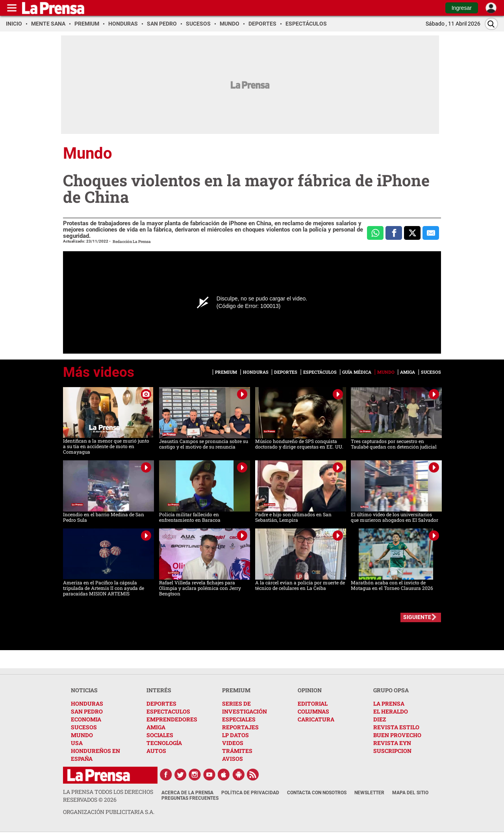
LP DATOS (235, 735)
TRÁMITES (237, 751)
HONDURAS (87, 703)
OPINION (310, 690)
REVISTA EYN (392, 743)
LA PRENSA (389, 703)
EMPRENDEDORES (172, 719)
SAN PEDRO (87, 711)
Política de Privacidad (250, 793)
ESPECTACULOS (168, 711)
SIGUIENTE (417, 617)
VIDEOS (233, 743)
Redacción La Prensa (132, 242)
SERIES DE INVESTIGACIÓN (245, 707)
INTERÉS (159, 690)
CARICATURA (316, 719)
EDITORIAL (313, 703)
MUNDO (82, 735)
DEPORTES (161, 703)
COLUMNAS (313, 711)
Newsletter (369, 793)
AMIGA (156, 727)
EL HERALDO (391, 711)
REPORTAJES (240, 727)
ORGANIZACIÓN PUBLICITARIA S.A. (109, 812)
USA (77, 743)
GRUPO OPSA (391, 690)
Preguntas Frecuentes (190, 798)
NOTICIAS (84, 690)
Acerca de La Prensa (187, 793)
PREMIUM (236, 690)
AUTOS (156, 751)
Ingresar (462, 8)
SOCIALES (160, 735)
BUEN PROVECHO (397, 735)
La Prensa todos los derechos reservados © (108, 796)
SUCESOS (84, 727)
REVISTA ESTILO (396, 727)
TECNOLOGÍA (164, 743)
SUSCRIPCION (392, 751)
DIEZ (380, 719)
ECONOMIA (86, 719)
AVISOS (233, 759)
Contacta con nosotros (317, 793)
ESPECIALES (239, 719)
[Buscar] (491, 24)
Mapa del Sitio (410, 793)
